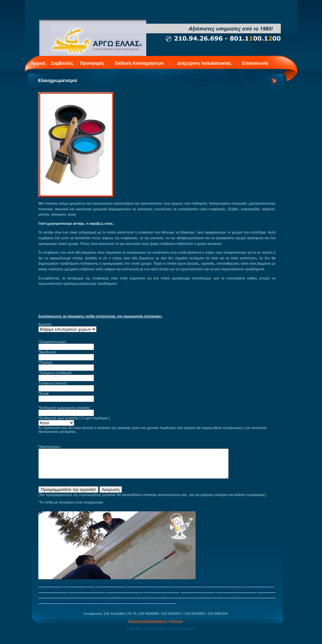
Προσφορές (92, 63)
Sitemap (176, 627)
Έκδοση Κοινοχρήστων (139, 63)
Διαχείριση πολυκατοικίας (204, 63)
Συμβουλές (62, 63)
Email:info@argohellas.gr (148, 627)
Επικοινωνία (255, 63)
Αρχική (38, 63)
